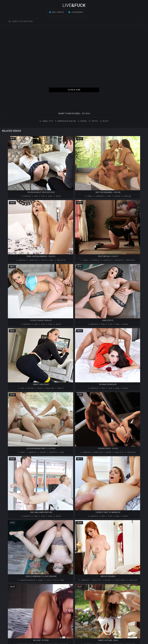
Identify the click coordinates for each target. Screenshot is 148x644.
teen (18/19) (60, 260)
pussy (43, 260)
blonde (107, 452)
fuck (42, 196)
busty (104, 121)
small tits (46, 121)
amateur (26, 196)
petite (93, 121)
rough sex (49, 388)
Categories (76, 12)
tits (54, 580)
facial (39, 388)
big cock (30, 388)
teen (35, 196)
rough (57, 196)
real (50, 260)
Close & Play (74, 90)
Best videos (57, 12)
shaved (116, 196)
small (89, 196)
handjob (126, 196)
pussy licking (119, 580)
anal (49, 196)
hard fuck (32, 260)
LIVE (74, 5)
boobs (82, 121)
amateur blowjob (65, 121)
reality (59, 388)
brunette (118, 260)
